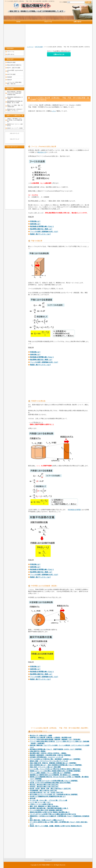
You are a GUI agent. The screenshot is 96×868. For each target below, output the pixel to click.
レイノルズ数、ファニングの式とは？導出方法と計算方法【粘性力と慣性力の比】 (55, 769)
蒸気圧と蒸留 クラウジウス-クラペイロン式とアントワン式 (49, 761)
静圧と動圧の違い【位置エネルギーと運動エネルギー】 (47, 820)
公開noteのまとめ (59, 54)
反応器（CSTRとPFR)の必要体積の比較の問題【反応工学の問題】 (51, 783)
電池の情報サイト (48, 865)
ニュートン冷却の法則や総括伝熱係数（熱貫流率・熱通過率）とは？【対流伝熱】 (55, 739)
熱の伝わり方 (42, 152)
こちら (54, 111)
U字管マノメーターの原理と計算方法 (41, 804)
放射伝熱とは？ (35, 224)
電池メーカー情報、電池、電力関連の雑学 (15, 106)
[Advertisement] (48, 36)
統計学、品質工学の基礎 (14, 68)
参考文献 (33, 798)
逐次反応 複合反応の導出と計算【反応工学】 (44, 785)
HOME (18, 22)
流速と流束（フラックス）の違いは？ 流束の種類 (45, 767)
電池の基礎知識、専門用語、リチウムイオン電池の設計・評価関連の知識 (15, 93)
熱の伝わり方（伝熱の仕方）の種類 (41, 736)
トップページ (30, 47)
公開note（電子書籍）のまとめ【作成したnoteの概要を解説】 (15, 120)
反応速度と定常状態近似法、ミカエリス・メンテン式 (46, 757)
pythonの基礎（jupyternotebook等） (15, 71)
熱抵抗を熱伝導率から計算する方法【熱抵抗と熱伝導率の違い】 (50, 812)
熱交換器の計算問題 (74, 510)
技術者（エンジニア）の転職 (15, 128)
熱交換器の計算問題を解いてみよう (42, 226)
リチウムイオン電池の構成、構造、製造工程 (15, 83)
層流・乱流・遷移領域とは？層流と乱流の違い (44, 806)
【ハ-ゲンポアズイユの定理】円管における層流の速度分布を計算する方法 (53, 814)
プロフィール (11, 52)
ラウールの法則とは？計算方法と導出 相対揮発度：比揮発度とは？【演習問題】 (55, 759)
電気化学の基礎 (11, 62)
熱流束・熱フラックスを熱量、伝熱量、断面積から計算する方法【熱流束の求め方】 (56, 826)
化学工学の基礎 (39, 47)
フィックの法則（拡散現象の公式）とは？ (44, 232)
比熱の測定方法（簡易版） (38, 751)
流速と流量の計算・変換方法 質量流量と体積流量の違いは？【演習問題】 (53, 763)
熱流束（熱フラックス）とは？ (41, 234)
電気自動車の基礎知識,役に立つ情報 (15, 98)
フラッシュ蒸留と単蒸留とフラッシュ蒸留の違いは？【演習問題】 (51, 773)
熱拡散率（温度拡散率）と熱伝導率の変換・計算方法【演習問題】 (51, 755)
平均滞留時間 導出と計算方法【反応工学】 (44, 791)
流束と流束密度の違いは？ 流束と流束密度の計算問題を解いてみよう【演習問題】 (56, 765)
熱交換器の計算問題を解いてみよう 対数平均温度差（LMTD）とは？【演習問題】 (56, 749)
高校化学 (9, 80)
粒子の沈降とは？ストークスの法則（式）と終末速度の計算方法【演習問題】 (54, 795)
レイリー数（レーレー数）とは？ (40, 802)
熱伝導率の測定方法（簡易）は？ (41, 229)
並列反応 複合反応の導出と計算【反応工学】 (44, 787)
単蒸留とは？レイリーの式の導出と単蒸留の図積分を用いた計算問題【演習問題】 (55, 771)
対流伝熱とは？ (35, 221)
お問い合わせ (11, 54)
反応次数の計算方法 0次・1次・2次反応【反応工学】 (47, 793)
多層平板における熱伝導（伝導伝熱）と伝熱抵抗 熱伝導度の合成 (51, 738)
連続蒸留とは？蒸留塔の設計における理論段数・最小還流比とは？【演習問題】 (55, 775)
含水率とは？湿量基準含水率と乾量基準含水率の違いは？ (48, 796)
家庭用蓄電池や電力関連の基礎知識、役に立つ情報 (15, 102)
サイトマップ (48, 860)
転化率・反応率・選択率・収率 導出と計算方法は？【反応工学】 (51, 789)
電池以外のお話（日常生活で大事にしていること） (15, 110)
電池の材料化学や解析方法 (14, 65)
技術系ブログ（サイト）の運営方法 (15, 125)
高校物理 (9, 77)
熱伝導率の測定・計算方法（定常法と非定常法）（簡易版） (48, 753)
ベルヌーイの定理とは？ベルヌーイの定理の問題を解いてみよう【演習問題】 (54, 781)
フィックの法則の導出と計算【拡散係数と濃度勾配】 (46, 810)
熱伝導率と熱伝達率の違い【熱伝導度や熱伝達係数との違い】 (49, 808)
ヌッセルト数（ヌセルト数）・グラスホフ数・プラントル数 (48, 800)
